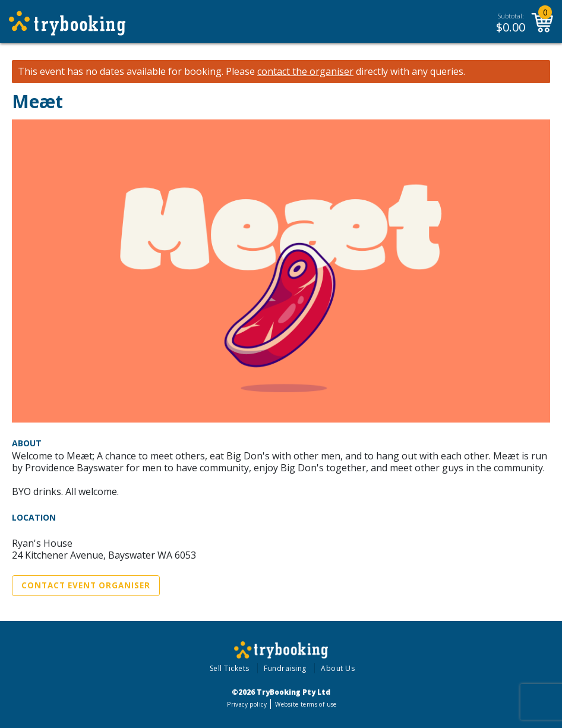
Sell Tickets (230, 668)
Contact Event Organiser (86, 585)
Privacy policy (247, 704)
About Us (338, 668)
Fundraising (285, 668)
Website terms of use (306, 704)
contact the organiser (305, 72)
